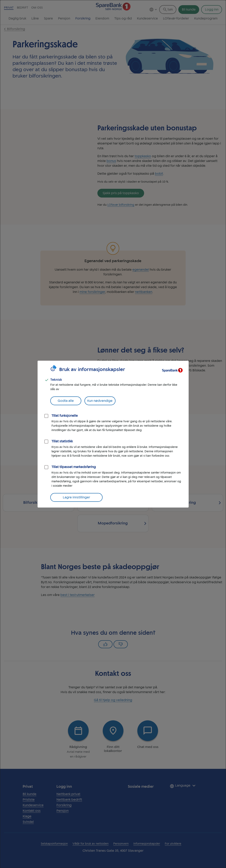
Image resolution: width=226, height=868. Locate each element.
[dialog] (113, 434)
